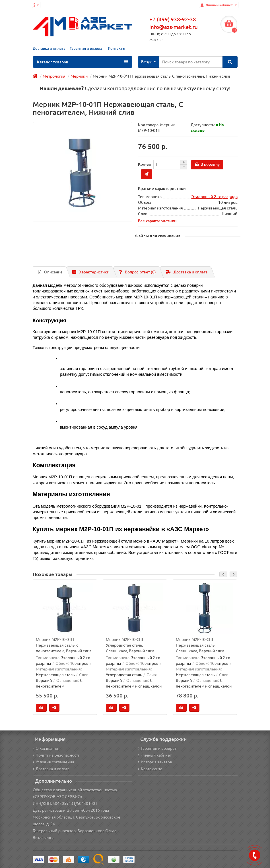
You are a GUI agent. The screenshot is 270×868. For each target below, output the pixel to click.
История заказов (155, 762)
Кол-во (145, 164)
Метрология (54, 76)
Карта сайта (150, 769)
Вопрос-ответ (137, 272)
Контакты (117, 48)
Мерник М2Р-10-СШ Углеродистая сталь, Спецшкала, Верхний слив (130, 645)
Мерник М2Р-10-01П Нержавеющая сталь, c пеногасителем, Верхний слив (64, 645)
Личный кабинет (155, 755)
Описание (50, 272)
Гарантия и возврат (87, 48)
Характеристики (91, 272)
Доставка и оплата (49, 48)
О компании (45, 748)
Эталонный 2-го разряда (215, 197)
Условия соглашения (53, 762)
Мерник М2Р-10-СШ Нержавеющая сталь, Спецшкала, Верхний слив (200, 645)
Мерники (79, 76)
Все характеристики (157, 221)
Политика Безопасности (56, 755)
